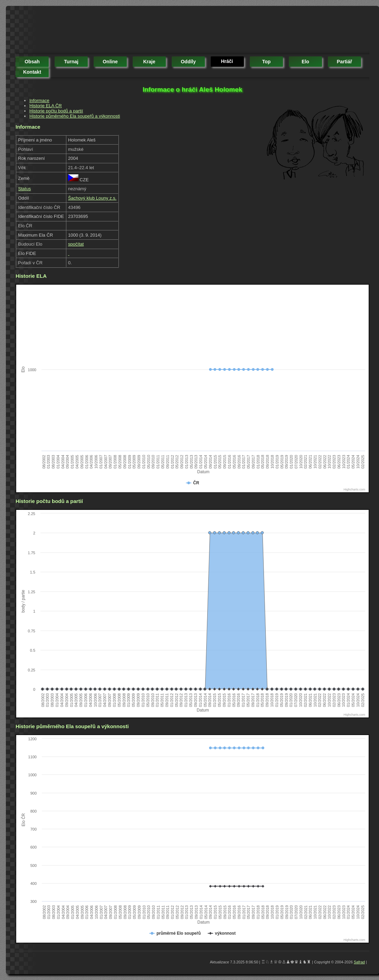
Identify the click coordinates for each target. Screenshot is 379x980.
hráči (227, 61)
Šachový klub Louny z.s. (92, 198)
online (110, 62)
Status (24, 189)
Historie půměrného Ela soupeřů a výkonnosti (75, 116)
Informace (39, 100)
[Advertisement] (141, 31)
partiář (344, 62)
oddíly (188, 62)
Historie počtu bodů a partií (56, 111)
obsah (32, 62)
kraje (149, 62)
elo (305, 62)
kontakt (32, 72)
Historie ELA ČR (46, 106)
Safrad (359, 962)
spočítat (76, 244)
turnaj (71, 62)
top (267, 62)
